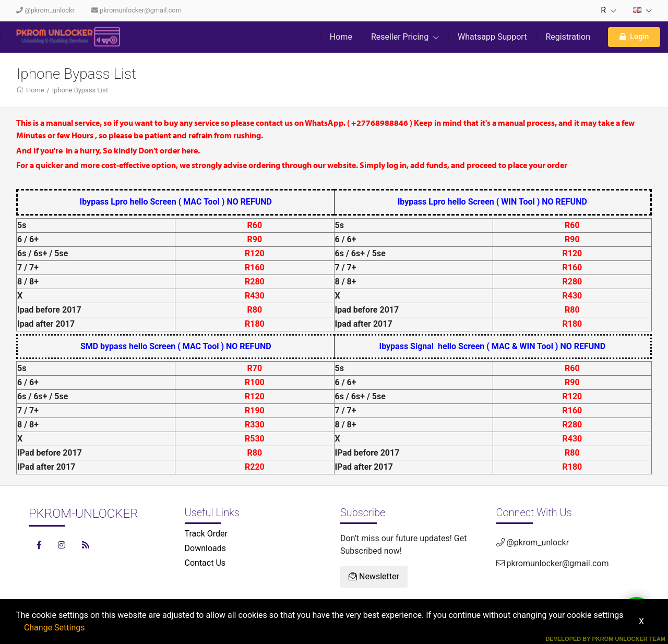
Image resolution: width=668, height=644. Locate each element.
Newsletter (374, 576)
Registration (568, 37)
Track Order (206, 534)
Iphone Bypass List (80, 90)
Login (634, 37)
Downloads (205, 548)
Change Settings (55, 628)
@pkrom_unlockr (45, 10)
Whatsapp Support (492, 37)
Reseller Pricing (405, 37)
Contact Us (205, 563)
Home (341, 37)
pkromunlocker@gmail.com (136, 10)
